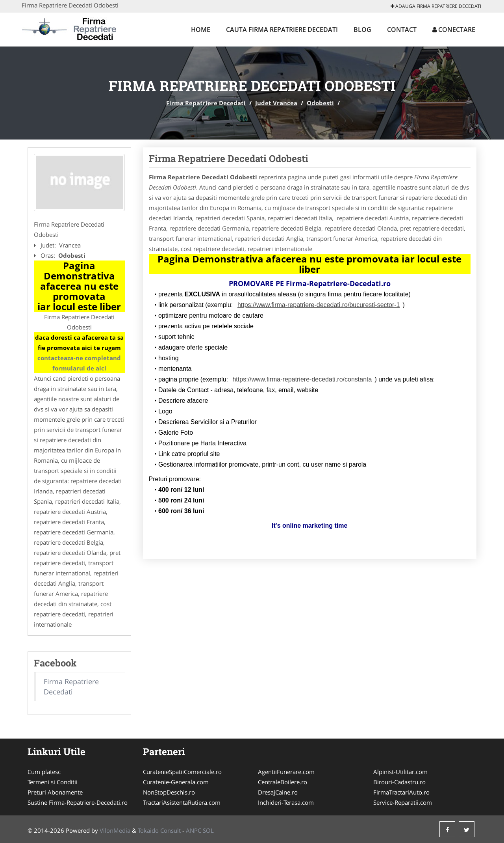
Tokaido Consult (159, 830)
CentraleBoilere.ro (283, 782)
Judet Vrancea (276, 103)
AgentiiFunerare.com (286, 772)
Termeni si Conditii (53, 782)
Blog (362, 30)
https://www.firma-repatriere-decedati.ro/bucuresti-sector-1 (319, 305)
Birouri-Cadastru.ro (399, 782)
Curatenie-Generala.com (176, 782)
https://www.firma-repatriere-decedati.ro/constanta (302, 379)
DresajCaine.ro (278, 792)
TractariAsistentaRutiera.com (182, 802)
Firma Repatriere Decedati (206, 103)
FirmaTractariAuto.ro (401, 792)
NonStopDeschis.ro (169, 792)
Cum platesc (44, 772)
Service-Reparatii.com (403, 802)
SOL (208, 830)
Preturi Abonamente (55, 792)
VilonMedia (115, 830)
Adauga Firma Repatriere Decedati (436, 6)
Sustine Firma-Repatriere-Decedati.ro (78, 802)
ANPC (194, 830)
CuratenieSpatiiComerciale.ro (182, 772)
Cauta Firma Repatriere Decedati (282, 30)
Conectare (454, 30)
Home (201, 30)
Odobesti (320, 103)
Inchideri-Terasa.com (286, 802)
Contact (402, 30)
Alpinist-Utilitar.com (400, 772)
